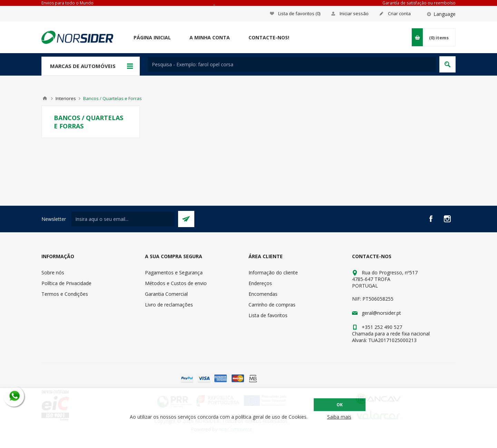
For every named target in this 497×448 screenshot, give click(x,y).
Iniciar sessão (354, 13)
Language (445, 14)
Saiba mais (339, 417)
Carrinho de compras (272, 305)
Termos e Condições (65, 294)
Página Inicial (152, 37)
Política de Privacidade (66, 283)
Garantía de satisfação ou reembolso (419, 3)
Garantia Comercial (166, 294)
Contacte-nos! (269, 37)
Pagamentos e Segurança (174, 272)
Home (45, 98)
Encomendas (263, 294)
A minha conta (210, 37)
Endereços (260, 283)
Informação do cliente (273, 272)
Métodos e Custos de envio (176, 283)
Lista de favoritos (268, 315)
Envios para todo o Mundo (67, 3)
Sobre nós (53, 272)
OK (340, 405)
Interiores (66, 98)
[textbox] (292, 64)
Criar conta (399, 13)
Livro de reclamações (169, 305)
